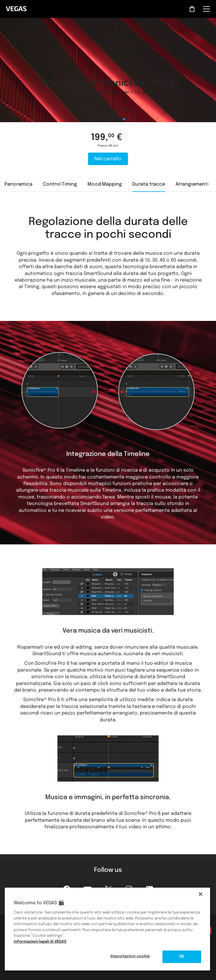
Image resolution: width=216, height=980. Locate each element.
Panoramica (18, 184)
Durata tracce (149, 184)
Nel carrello (108, 159)
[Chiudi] (201, 894)
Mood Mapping (105, 184)
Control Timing (60, 184)
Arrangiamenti (192, 184)
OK (182, 957)
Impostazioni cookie (130, 956)
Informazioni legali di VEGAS (40, 942)
